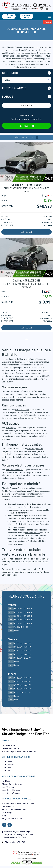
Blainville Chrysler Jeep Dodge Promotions (19, 751)
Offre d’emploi (8, 812)
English (48, 22)
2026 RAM (6, 771)
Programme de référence (12, 818)
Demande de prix (9, 745)
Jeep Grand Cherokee (11, 790)
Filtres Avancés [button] (14, 88)
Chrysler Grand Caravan (12, 784)
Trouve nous (9, 16)
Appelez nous (26, 16)
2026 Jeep (6, 768)
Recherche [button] (10, 73)
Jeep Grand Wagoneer (11, 793)
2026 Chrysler (8, 765)
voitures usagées (13, 391)
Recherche (26, 105)
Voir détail (27, 232)
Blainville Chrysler (10, 488)
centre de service (33, 533)
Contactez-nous (9, 806)
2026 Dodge (7, 762)
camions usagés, (22, 410)
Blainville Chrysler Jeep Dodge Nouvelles (18, 803)
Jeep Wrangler (8, 787)
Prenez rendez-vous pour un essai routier (20, 569)
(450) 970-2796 (27, 126)
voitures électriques (14, 470)
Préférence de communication (14, 809)
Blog (4, 815)
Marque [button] (8, 96)
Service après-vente (10, 748)
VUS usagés (11, 428)
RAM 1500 (6, 781)
